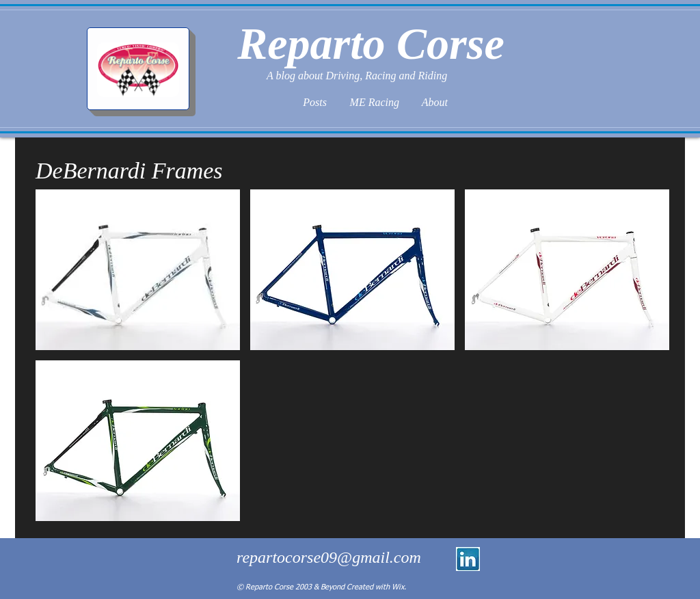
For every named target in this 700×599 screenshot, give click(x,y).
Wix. (399, 587)
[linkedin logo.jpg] (468, 559)
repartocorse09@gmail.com (329, 557)
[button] (138, 270)
